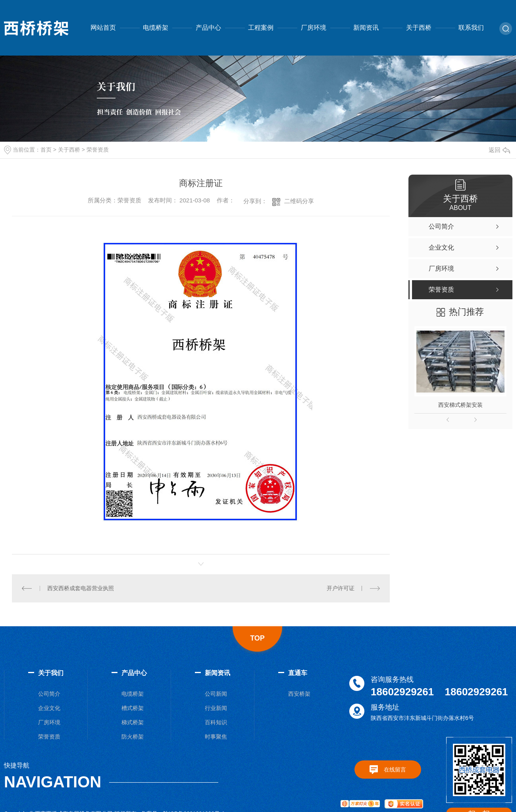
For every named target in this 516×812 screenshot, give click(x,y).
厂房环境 (314, 28)
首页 (46, 150)
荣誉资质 (98, 150)
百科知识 (216, 722)
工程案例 (261, 28)
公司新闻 (216, 694)
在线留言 (395, 770)
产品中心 (208, 28)
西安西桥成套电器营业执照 (81, 588)
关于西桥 (419, 28)
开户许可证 (341, 588)
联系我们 (471, 28)
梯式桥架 (133, 722)
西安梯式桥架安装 (460, 405)
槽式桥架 (133, 708)
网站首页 (103, 28)
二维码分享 (299, 201)
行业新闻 (216, 708)
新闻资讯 (366, 28)
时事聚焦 (216, 737)
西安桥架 (299, 694)
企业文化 (49, 708)
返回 (499, 150)
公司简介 (49, 694)
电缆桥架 (156, 28)
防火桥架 (133, 737)
